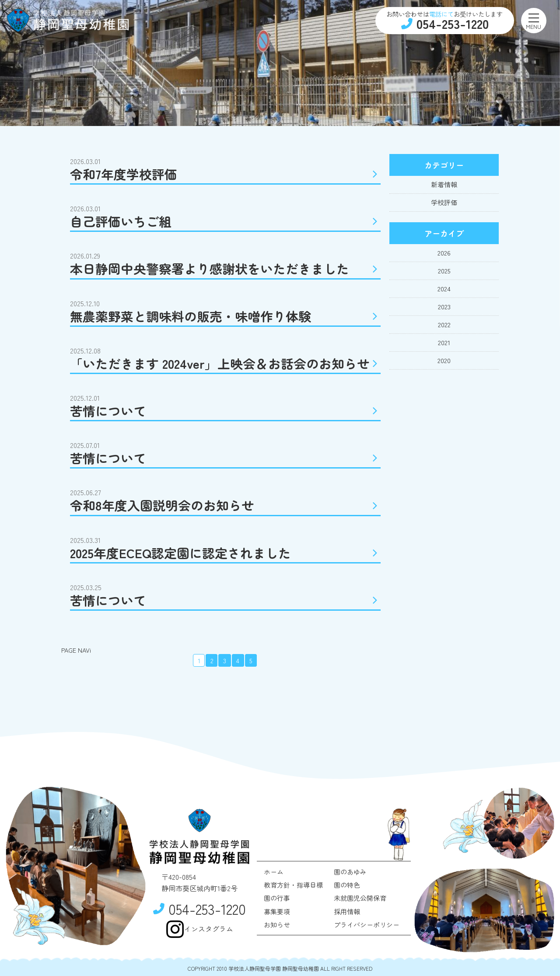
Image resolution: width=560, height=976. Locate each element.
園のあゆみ (350, 872)
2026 (444, 253)
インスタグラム (199, 929)
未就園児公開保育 (360, 898)
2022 (444, 324)
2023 (444, 306)
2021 (444, 342)
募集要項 (277, 911)
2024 (444, 289)
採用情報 (347, 911)
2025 (444, 271)
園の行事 (277, 898)
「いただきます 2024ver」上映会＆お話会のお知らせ (225, 363)
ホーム (274, 872)
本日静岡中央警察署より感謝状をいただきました (225, 268)
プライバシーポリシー (367, 925)
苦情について (225, 411)
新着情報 (444, 184)
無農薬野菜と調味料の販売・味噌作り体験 (225, 316)
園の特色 (347, 885)
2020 (444, 360)
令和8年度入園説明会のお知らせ (225, 505)
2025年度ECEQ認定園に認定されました (225, 553)
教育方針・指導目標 (293, 885)
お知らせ (277, 925)
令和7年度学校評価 (225, 174)
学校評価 (444, 202)
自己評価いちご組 (225, 221)
